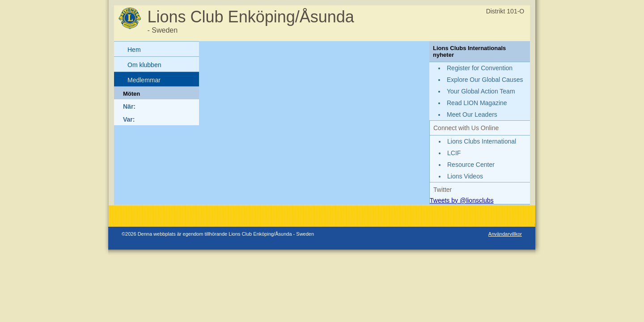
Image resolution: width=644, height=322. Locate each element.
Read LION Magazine (477, 103)
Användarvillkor (505, 234)
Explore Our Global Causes (485, 80)
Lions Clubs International (482, 141)
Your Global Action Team (481, 91)
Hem (134, 50)
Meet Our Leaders (472, 114)
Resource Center (471, 165)
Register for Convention (480, 68)
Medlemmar (144, 80)
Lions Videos (465, 176)
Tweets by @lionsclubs (462, 200)
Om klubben (144, 65)
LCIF (454, 153)
